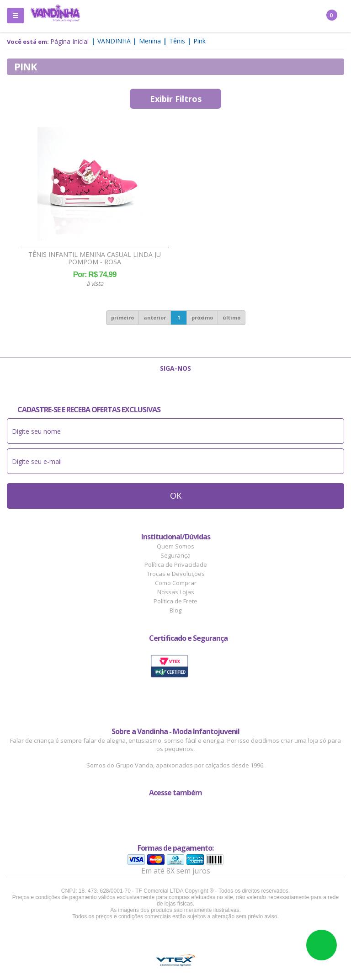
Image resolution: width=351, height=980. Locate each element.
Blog (175, 610)
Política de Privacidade (176, 565)
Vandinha (114, 41)
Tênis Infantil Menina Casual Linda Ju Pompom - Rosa (95, 258)
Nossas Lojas (176, 592)
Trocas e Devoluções (176, 574)
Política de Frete (175, 601)
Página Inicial (69, 41)
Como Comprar (176, 583)
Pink (199, 41)
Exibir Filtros (176, 99)
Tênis (177, 41)
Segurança (175, 555)
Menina (150, 41)
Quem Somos (175, 546)
